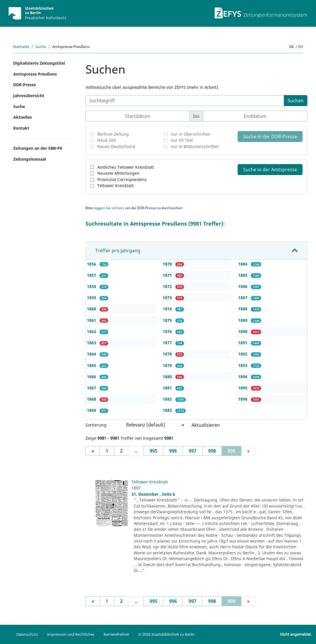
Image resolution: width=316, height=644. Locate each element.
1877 (168, 343)
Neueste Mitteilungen (118, 173)
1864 (92, 354)
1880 (168, 377)
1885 (243, 275)
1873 (168, 298)
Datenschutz (27, 634)
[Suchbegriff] (185, 101)
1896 (243, 399)
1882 (168, 399)
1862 (92, 331)
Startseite (21, 47)
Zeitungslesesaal (30, 159)
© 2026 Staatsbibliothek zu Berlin (166, 634)
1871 (168, 275)
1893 (243, 365)
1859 (92, 298)
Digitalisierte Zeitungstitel (39, 63)
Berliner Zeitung (113, 134)
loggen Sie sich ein (109, 208)
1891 (243, 343)
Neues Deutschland (116, 146)
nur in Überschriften (191, 134)
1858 (92, 286)
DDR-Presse (25, 85)
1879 (168, 365)
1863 (92, 343)
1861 (92, 320)
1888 (243, 309)
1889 (243, 320)
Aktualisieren (206, 425)
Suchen (296, 101)
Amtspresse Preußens (35, 74)
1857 (92, 275)
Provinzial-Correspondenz (122, 179)
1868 (92, 399)
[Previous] (93, 451)
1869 (92, 410)
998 (212, 451)
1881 (168, 388)
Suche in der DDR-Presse (270, 137)
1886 (243, 286)
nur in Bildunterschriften (195, 146)
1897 (136, 488)
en (301, 47)
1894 (243, 377)
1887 (243, 298)
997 (192, 451)
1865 (92, 365)
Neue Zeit (107, 140)
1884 (243, 264)
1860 (92, 309)
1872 (168, 286)
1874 (168, 309)
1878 (168, 354)
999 (234, 451)
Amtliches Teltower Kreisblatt (126, 167)
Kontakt (21, 128)
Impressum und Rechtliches (71, 634)
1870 (168, 264)
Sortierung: (96, 425)
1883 (168, 410)
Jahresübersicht (29, 96)
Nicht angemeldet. (296, 634)
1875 (168, 320)
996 (173, 451)
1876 (168, 331)
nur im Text (182, 140)
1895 (243, 388)
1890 (243, 331)
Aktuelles (23, 117)
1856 (92, 264)
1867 (92, 388)
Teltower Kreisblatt (116, 185)
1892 (243, 354)
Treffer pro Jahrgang (118, 251)
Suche (41, 47)
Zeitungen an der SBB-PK (38, 148)
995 (153, 451)
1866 (92, 377)
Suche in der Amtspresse (270, 170)
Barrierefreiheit (116, 634)
